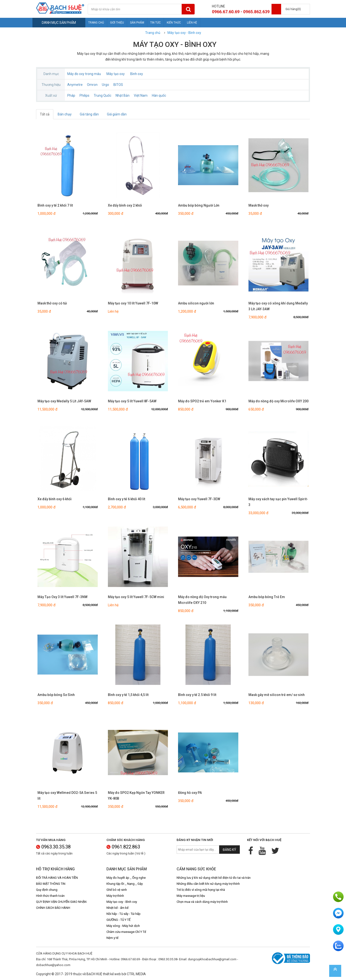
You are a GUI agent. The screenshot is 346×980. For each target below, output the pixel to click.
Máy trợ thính (115, 896)
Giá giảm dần (117, 114)
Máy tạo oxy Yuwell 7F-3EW (199, 499)
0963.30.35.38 (53, 847)
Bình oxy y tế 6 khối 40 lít (127, 499)
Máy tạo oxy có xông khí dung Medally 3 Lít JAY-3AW (278, 306)
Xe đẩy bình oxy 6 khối (55, 499)
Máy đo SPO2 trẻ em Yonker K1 (202, 401)
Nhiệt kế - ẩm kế (117, 908)
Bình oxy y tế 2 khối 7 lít (55, 205)
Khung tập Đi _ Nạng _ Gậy (125, 884)
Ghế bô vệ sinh (117, 890)
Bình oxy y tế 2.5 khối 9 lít (197, 695)
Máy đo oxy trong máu (84, 74)
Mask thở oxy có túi (52, 303)
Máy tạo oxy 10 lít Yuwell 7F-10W (133, 303)
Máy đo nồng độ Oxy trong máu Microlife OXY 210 (202, 600)
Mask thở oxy (259, 205)
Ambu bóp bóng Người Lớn (199, 205)
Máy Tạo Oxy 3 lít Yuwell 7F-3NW (62, 597)
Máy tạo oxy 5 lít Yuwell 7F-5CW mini (136, 597)
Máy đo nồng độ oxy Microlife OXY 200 (278, 401)
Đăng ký (229, 850)
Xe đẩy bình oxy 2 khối (125, 205)
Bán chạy (65, 114)
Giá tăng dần (89, 114)
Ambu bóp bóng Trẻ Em (267, 597)
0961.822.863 (123, 847)
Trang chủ (96, 23)
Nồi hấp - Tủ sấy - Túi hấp (124, 914)
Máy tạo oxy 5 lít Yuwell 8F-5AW (132, 401)
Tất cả (45, 114)
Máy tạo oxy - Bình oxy (184, 33)
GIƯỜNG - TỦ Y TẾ (118, 920)
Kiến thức (174, 23)
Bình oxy (137, 74)
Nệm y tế (112, 938)
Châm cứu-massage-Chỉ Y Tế (126, 932)
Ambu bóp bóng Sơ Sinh (56, 695)
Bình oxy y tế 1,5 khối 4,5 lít (128, 695)
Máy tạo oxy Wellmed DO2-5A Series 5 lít (67, 796)
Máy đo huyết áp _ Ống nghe (126, 878)
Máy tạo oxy (116, 74)
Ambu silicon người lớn (196, 303)
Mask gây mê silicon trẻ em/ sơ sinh (277, 695)
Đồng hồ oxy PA (190, 793)
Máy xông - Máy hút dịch (123, 926)
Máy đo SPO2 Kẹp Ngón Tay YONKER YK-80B (136, 796)
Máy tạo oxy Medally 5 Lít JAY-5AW (64, 401)
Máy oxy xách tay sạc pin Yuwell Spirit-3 (278, 502)
